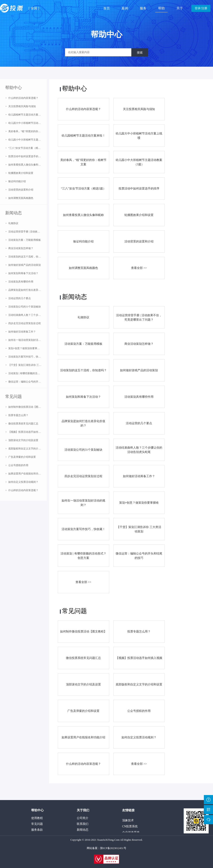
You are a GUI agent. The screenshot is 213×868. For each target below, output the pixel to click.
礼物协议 (13, 223)
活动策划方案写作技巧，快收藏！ (27, 357)
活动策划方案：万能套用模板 (25, 240)
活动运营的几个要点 (20, 298)
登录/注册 (201, 8)
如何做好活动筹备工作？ (22, 332)
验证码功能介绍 (17, 181)
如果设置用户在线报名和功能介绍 (27, 474)
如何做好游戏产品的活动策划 (25, 265)
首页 (106, 8)
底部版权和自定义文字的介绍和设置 (28, 449)
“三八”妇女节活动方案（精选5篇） (28, 148)
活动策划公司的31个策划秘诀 (25, 307)
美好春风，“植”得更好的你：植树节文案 (28, 131)
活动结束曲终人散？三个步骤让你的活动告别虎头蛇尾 (28, 315)
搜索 (140, 53)
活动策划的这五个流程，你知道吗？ (28, 257)
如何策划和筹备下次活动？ (23, 273)
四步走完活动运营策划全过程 (25, 323)
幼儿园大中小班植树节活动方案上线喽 (28, 123)
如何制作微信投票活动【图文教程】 (28, 407)
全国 (34, 8)
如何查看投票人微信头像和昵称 (26, 165)
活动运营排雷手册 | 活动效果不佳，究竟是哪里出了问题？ (28, 232)
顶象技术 (128, 821)
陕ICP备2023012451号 (113, 848)
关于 (180, 8)
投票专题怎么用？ (18, 415)
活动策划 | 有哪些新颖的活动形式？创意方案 (28, 373)
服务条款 (37, 830)
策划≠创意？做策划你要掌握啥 (25, 348)
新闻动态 (14, 213)
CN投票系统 (130, 827)
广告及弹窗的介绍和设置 (22, 457)
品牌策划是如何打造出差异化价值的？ (28, 290)
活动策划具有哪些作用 (21, 282)
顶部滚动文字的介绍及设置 (23, 440)
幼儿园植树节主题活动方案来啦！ (27, 115)
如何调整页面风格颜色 (21, 198)
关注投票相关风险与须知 (22, 106)
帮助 (161, 8)
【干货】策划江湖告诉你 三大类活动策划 (28, 365)
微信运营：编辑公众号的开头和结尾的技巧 (28, 382)
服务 (143, 8)
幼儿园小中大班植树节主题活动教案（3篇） (28, 140)
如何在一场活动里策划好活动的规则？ (28, 340)
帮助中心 (14, 88)
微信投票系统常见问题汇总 (23, 424)
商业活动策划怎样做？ (21, 248)
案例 (125, 8)
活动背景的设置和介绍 (21, 190)
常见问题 (14, 396)
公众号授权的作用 (18, 465)
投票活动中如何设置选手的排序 (26, 156)
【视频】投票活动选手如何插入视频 (28, 432)
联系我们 (83, 824)
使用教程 (37, 818)
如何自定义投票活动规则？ (23, 482)
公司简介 (83, 818)
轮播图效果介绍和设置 (21, 173)
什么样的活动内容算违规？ (23, 98)
